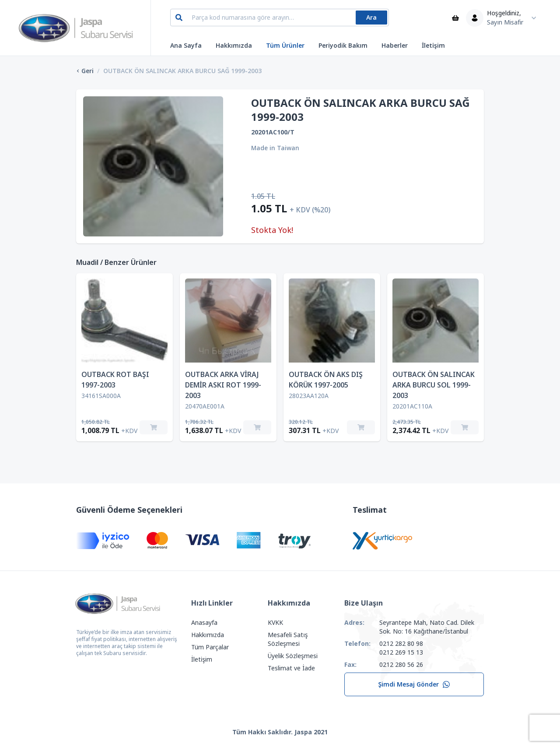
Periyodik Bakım (343, 46)
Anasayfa (204, 623)
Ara (371, 18)
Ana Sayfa (186, 46)
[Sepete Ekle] (154, 427)
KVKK (275, 623)
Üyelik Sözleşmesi (293, 656)
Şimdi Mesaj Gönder (414, 684)
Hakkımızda (234, 46)
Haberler (395, 46)
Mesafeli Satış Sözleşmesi (288, 639)
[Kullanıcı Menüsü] (503, 18)
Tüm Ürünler (285, 46)
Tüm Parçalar (210, 647)
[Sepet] (455, 18)
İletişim (433, 46)
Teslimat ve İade (291, 668)
